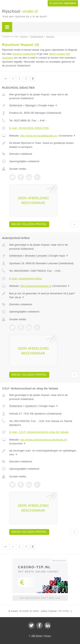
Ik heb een (63, 3)
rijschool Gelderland (24, 54)
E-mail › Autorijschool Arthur (25, 278)
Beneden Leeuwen (36, 256)
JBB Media (37, 636)
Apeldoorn (31, 406)
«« (6, 79)
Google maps (48, 105)
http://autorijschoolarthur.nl (36, 286)
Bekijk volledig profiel (29, 224)
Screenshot (67, 136)
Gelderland (16, 105)
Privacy (47, 636)
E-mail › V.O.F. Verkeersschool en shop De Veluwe (39, 432)
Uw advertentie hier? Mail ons (40, 598)
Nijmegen (31, 105)
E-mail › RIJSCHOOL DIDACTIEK (29, 128)
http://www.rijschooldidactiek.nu (39, 136)
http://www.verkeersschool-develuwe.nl (43, 440)
